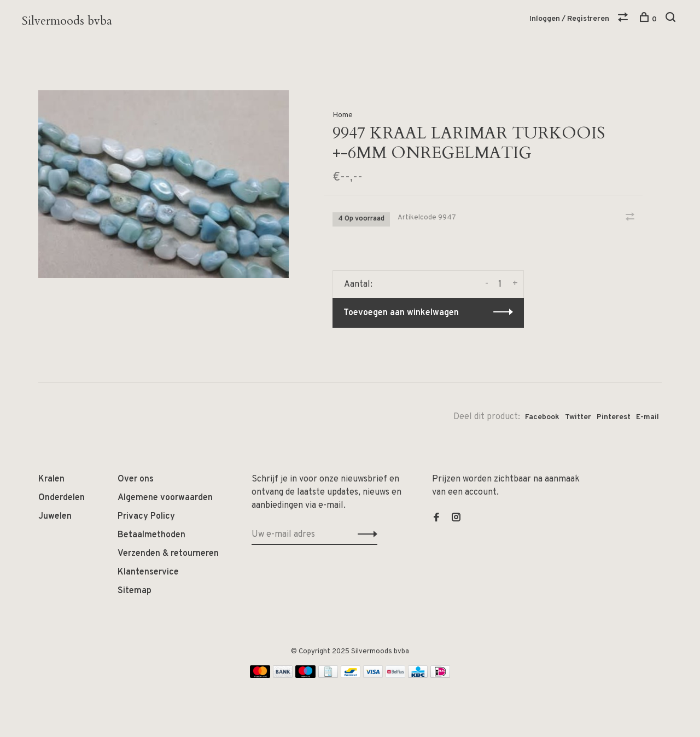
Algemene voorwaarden (165, 498)
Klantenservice (148, 572)
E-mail (647, 417)
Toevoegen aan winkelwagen (401, 313)
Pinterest (614, 417)
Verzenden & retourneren (168, 554)
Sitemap (135, 591)
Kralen (51, 479)
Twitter (578, 417)
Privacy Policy (146, 517)
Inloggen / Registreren (569, 19)
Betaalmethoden (151, 535)
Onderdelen (62, 498)
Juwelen (55, 517)
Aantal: (358, 285)
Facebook (542, 417)
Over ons (136, 479)
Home (343, 115)
